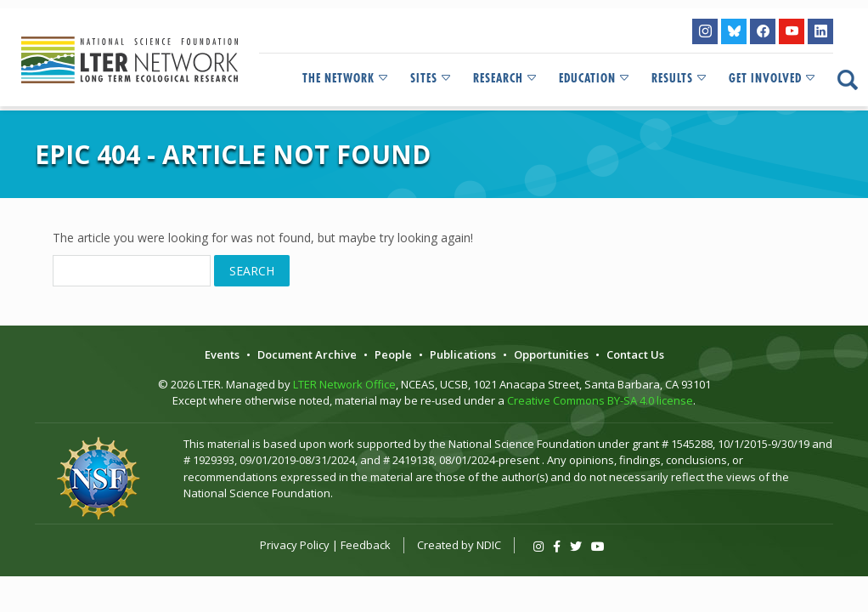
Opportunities (551, 354)
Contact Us (635, 354)
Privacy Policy (295, 545)
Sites (431, 78)
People (393, 354)
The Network (346, 78)
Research (506, 78)
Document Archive (307, 354)
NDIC (489, 545)
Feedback (366, 545)
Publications (463, 354)
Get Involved (773, 78)
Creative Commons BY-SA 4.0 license (600, 400)
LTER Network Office (344, 384)
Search (252, 271)
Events (222, 354)
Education (595, 78)
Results (680, 78)
